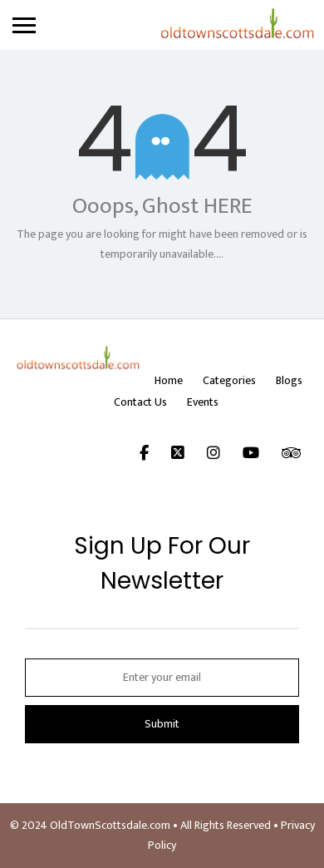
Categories (229, 380)
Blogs (289, 380)
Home (169, 380)
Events (203, 402)
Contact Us (140, 402)
